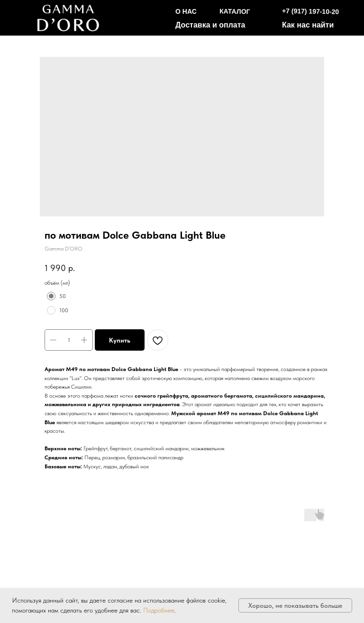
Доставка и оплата (210, 25)
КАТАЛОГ (235, 11)
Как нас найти (308, 25)
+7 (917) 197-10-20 (311, 11)
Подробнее (159, 610)
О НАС (186, 11)
